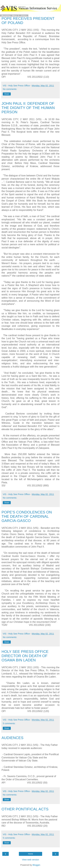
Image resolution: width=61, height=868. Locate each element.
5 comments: (9, 723)
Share (7, 94)
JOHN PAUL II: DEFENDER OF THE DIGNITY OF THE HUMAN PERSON (28, 108)
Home (30, 854)
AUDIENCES (12, 738)
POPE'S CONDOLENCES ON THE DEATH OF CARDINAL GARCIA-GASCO (27, 516)
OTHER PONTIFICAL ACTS (25, 809)
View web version (30, 860)
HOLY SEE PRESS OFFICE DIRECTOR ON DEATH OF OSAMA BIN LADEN (25, 656)
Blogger (36, 865)
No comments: (10, 89)
